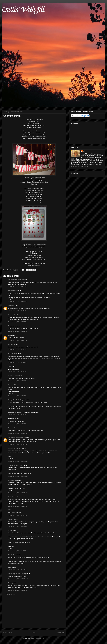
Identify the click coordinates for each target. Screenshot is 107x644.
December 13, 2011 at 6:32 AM (18, 331)
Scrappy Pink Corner (15, 315)
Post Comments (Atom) (38, 638)
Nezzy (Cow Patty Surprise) (17, 400)
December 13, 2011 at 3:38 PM (18, 515)
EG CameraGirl (13, 353)
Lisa (10, 335)
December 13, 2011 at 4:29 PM (18, 526)
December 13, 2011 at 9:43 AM (18, 444)
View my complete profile (79, 167)
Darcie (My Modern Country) (17, 574)
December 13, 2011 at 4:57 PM (18, 551)
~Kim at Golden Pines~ (16, 465)
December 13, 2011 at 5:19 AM (18, 287)
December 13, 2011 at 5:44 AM (18, 302)
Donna (10, 385)
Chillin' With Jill (23, 10)
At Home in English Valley (17, 437)
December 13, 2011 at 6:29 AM (18, 322)
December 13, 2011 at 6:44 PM (18, 570)
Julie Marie (12, 497)
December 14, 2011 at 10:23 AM (18, 579)
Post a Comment (11, 594)
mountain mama (13, 376)
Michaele (11, 510)
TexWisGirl (12, 344)
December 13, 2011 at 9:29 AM (18, 433)
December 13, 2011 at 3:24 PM (18, 506)
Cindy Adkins (13, 480)
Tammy (11, 583)
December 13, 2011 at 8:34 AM (18, 381)
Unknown (11, 306)
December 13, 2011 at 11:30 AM (18, 461)
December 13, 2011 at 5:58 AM (18, 311)
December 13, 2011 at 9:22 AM (18, 424)
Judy (10, 367)
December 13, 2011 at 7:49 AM (18, 350)
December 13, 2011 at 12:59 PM (18, 493)
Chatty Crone (13, 555)
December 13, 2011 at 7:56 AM (18, 363)
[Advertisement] (34, 613)
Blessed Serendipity (15, 448)
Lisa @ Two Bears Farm (16, 280)
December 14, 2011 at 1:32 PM (18, 590)
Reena (10, 428)
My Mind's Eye (13, 291)
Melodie (11, 519)
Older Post (60, 633)
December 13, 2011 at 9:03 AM (18, 396)
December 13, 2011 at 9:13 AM (18, 415)
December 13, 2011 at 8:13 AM (18, 372)
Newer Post (8, 633)
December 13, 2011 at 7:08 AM (18, 340)
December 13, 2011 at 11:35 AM (18, 476)
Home (34, 633)
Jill (84, 151)
